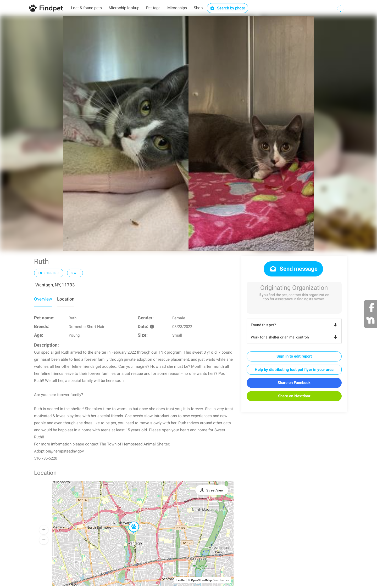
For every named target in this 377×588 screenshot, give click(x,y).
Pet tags (153, 8)
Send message (293, 269)
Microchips (177, 8)
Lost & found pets (86, 8)
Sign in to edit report (294, 356)
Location (66, 299)
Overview (43, 299)
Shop (198, 8)
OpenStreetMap (201, 580)
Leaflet (181, 580)
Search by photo (228, 8)
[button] (130, 522)
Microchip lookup (124, 8)
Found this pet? (295, 325)
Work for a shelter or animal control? (295, 337)
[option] (126, 133)
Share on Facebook (294, 383)
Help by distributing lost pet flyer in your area (294, 370)
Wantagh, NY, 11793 (55, 285)
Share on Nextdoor (294, 396)
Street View (215, 490)
